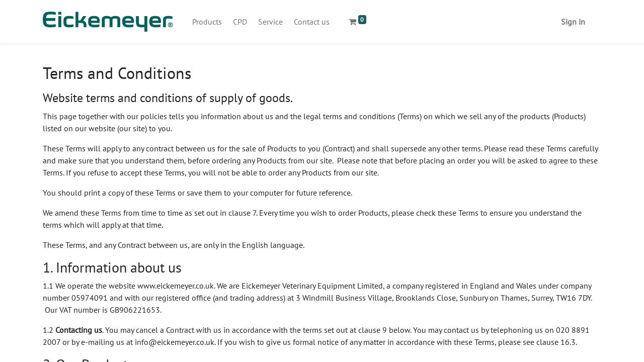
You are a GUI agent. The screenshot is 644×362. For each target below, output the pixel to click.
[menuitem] (207, 22)
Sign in (573, 22)
